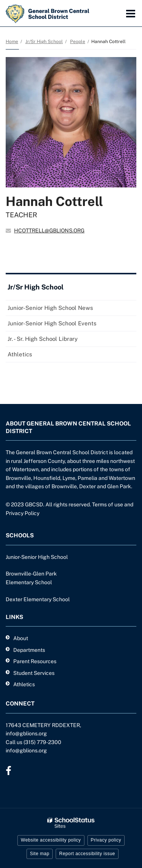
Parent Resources (35, 661)
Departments (29, 650)
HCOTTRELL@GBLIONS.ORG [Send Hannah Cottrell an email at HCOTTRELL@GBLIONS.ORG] (49, 231)
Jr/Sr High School (44, 42)
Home (12, 42)
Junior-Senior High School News (50, 308)
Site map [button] (40, 854)
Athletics (20, 354)
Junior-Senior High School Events (52, 323)
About (21, 638)
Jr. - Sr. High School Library (43, 339)
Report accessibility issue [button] (87, 854)
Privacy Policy (23, 513)
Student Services (34, 673)
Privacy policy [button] (106, 840)
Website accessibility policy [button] (51, 840)
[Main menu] (131, 13)
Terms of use (108, 504)
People (78, 42)
